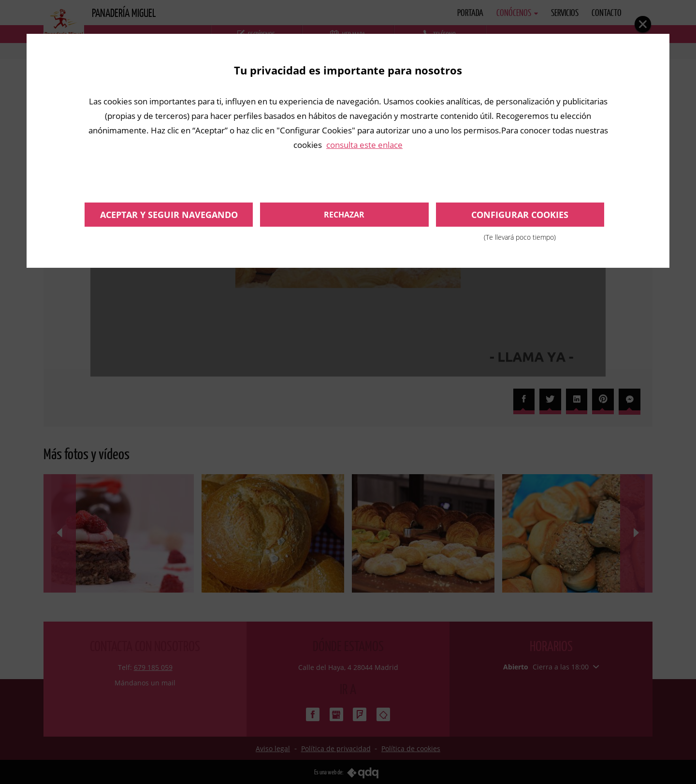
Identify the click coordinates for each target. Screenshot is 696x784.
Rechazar (344, 215)
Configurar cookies (520, 218)
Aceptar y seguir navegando (169, 215)
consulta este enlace (364, 145)
